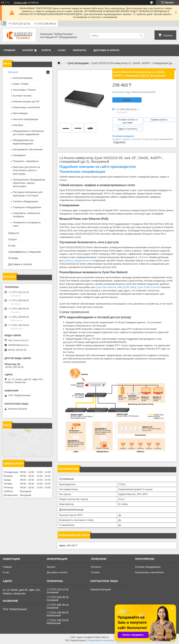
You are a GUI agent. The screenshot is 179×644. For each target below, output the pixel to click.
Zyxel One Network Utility (109, 287)
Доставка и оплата (106, 50)
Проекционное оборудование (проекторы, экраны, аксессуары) (29, 183)
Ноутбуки (18, 125)
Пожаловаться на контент (101, 641)
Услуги (46, 50)
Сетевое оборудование (26, 201)
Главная (9, 50)
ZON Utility (130, 287)
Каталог (28, 50)
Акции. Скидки (21, 84)
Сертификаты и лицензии (24, 252)
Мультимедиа (20, 113)
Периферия (19, 155)
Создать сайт (20, 3)
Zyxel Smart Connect (149, 287)
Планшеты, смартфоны (26, 161)
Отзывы (13, 258)
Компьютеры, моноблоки (26, 107)
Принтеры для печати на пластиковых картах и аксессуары (26, 170)
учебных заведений (75, 261)
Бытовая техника (22, 96)
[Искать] (141, 36)
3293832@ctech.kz (18, 345)
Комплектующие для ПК (26, 101)
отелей (92, 261)
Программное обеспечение (28, 149)
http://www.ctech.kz (18, 340)
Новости (14, 233)
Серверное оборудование (27, 207)
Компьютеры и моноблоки (149, 572)
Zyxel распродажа (78, 63)
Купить (127, 100)
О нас (62, 50)
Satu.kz (105, 637)
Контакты (80, 50)
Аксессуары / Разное (24, 90)
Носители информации (25, 119)
